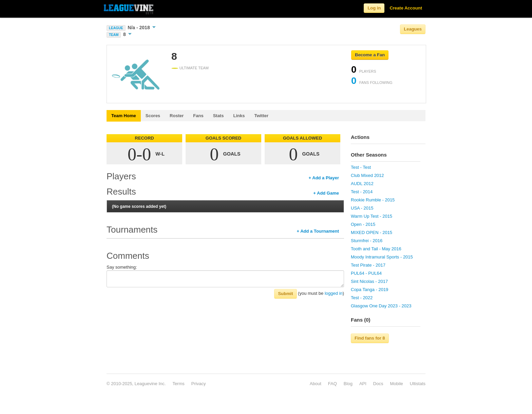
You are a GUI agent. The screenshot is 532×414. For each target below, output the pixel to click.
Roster (177, 116)
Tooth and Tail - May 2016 (376, 249)
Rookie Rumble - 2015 (373, 200)
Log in (374, 8)
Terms (178, 384)
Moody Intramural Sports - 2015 (382, 257)
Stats (218, 116)
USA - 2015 (362, 208)
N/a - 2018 (141, 28)
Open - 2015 (363, 224)
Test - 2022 (362, 298)
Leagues (413, 29)
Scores (153, 116)
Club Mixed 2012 (367, 175)
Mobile (396, 384)
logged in (334, 293)
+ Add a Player (324, 178)
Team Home (124, 116)
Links (239, 116)
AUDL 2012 (362, 184)
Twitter (261, 116)
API (363, 384)
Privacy (199, 384)
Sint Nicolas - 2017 (369, 281)
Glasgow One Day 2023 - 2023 (381, 306)
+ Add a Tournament (318, 231)
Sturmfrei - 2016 (367, 241)
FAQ (332, 384)
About (316, 384)
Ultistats (418, 384)
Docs (378, 384)
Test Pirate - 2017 (368, 265)
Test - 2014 (362, 192)
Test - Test (361, 167)
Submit (285, 294)
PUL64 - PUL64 (366, 273)
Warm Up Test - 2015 (372, 216)
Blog (348, 384)
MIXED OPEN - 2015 (372, 232)
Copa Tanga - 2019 (369, 290)
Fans (198, 116)
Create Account (406, 8)
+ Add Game (326, 193)
